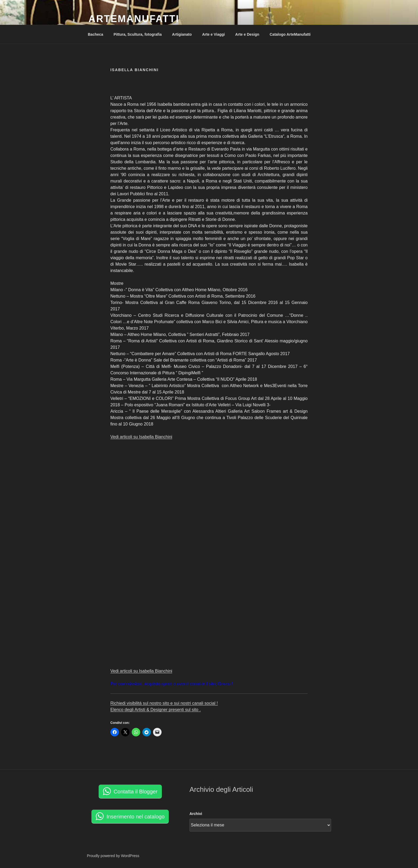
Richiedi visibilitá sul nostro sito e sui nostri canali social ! (164, 703)
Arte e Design (247, 34)
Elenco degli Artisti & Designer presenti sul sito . (156, 710)
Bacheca (96, 34)
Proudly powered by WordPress (113, 856)
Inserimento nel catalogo (135, 817)
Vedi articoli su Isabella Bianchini (141, 437)
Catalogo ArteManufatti (290, 34)
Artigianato (182, 34)
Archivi (196, 814)
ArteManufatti (134, 19)
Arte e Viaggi (213, 34)
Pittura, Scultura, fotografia (138, 34)
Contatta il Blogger (136, 792)
